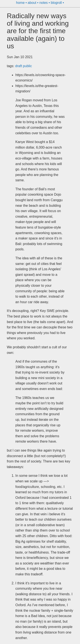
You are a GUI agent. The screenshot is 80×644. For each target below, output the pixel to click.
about (32, 3)
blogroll (57, 3)
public (28, 66)
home (21, 3)
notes (44, 3)
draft (19, 66)
